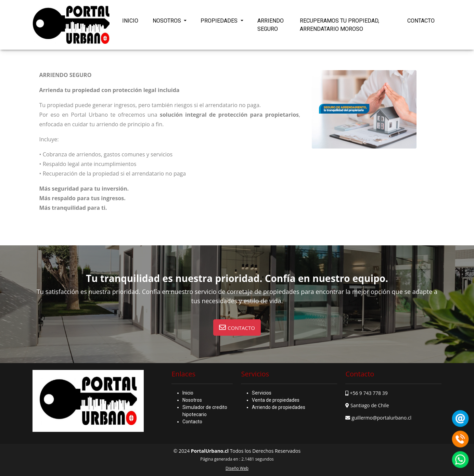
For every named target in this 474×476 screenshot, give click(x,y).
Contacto (192, 422)
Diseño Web (237, 468)
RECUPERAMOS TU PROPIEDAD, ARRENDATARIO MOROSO (340, 25)
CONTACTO (421, 21)
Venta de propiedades (276, 400)
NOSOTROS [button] (168, 21)
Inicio (188, 393)
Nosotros (192, 400)
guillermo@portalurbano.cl (381, 418)
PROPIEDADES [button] (220, 21)
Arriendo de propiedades (279, 407)
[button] (237, 327)
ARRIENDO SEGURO (271, 25)
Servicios (262, 393)
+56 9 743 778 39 (369, 393)
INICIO (130, 21)
